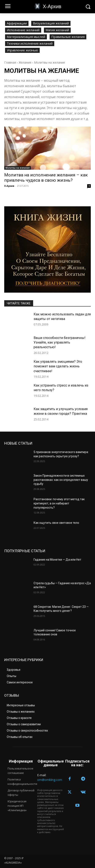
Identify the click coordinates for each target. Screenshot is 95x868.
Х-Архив (9, 186)
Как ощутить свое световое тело (56, 523)
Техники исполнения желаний (30, 44)
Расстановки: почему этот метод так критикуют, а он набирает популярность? (59, 503)
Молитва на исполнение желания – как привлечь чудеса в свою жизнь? (46, 178)
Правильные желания (68, 37)
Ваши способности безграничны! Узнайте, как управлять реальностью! (60, 343)
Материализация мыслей (26, 37)
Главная (10, 62)
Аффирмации (17, 23)
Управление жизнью (22, 50)
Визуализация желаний (51, 23)
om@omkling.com (50, 780)
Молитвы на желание (18, 168)
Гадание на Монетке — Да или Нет (57, 560)
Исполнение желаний (23, 30)
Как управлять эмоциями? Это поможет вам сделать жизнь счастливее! (58, 366)
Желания (25, 62)
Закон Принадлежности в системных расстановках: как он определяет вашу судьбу (61, 480)
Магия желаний (57, 30)
